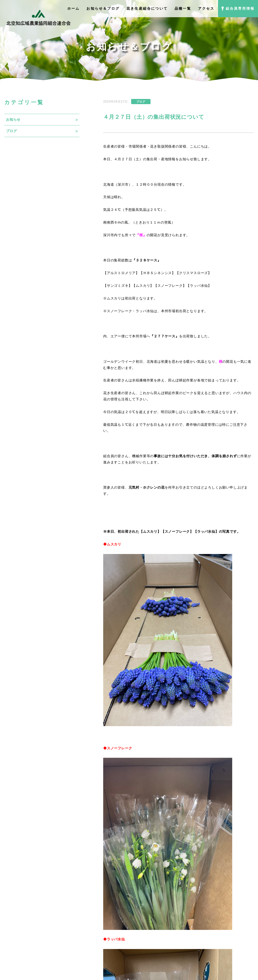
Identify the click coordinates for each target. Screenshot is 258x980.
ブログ (11, 131)
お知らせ (13, 120)
